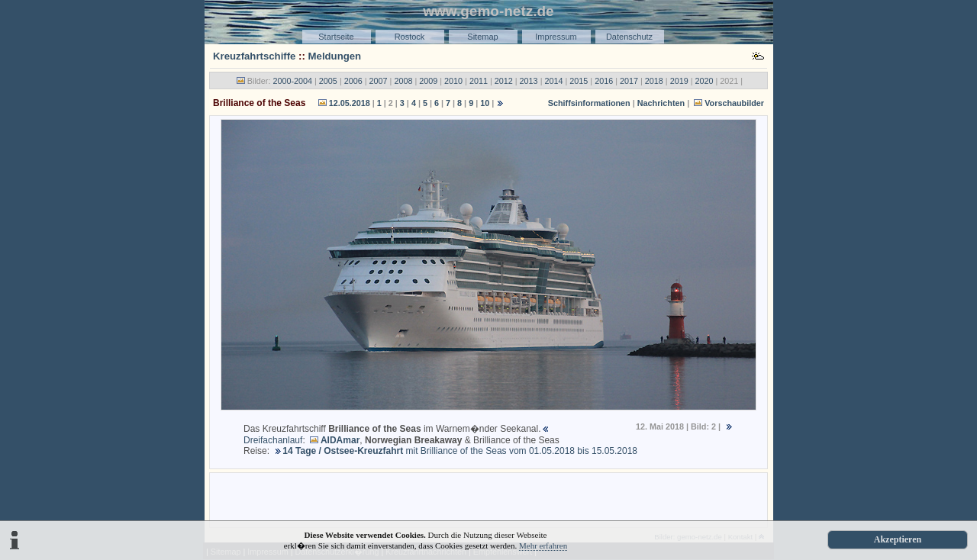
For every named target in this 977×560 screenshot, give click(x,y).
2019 (679, 81)
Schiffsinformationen (589, 103)
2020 (705, 81)
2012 (504, 81)
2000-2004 (292, 81)
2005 (328, 81)
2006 (353, 81)
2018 (654, 81)
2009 (428, 81)
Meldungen (335, 56)
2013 (529, 81)
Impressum (556, 37)
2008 (403, 81)
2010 (453, 81)
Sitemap (482, 37)
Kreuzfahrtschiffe (254, 56)
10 (485, 103)
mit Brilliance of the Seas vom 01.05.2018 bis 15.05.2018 (460, 451)
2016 (604, 81)
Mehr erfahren (543, 546)
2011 (479, 81)
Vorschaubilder (734, 103)
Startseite (336, 37)
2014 (553, 81)
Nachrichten (661, 103)
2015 (579, 81)
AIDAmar (340, 440)
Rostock (410, 37)
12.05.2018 (350, 103)
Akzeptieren (898, 539)
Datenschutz (629, 37)
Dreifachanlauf (273, 440)
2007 (379, 81)
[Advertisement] (488, 499)
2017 (629, 81)
